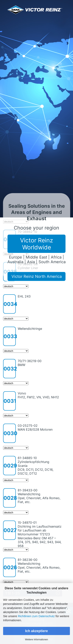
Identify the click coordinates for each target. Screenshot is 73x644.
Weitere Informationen (37, 640)
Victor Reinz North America (37, 276)
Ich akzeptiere (36, 631)
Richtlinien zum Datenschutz (36, 616)
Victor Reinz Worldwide (36, 244)
